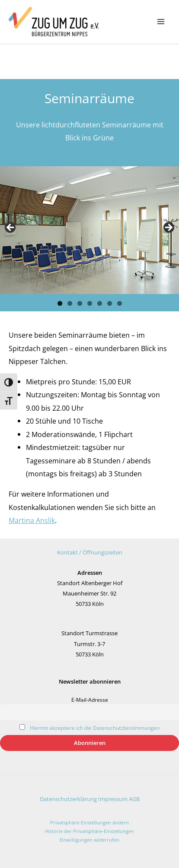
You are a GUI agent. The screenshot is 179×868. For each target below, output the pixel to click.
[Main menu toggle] (161, 22)
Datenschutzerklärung (68, 799)
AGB (134, 799)
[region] (89, 230)
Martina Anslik (32, 520)
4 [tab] (90, 303)
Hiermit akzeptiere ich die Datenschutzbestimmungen (95, 728)
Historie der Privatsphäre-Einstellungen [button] (89, 831)
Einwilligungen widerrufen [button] (89, 840)
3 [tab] (80, 303)
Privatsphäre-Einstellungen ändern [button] (89, 822)
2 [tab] (70, 303)
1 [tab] (60, 303)
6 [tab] (110, 303)
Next (168, 228)
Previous (11, 228)
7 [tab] (120, 303)
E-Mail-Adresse (90, 700)
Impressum (113, 799)
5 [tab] (100, 303)
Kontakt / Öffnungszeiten (90, 552)
